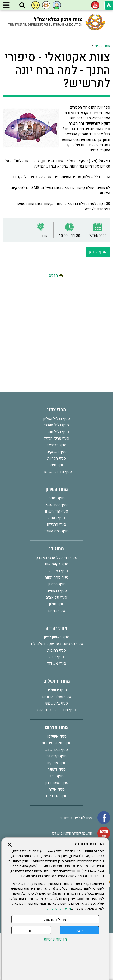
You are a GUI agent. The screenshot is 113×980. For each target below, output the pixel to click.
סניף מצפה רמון (56, 783)
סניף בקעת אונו (57, 564)
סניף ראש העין (57, 571)
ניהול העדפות (55, 919)
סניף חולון (57, 604)
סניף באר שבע (57, 750)
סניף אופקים (56, 763)
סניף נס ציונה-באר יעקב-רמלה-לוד (57, 644)
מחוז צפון (57, 410)
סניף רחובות (57, 650)
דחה (31, 930)
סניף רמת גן (57, 584)
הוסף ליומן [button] (98, 252)
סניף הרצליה (57, 524)
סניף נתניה (57, 498)
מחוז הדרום (56, 728)
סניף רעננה (57, 518)
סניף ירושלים (57, 690)
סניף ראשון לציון (57, 637)
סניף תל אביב (57, 597)
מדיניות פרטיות (55, 939)
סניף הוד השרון (56, 511)
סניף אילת (57, 789)
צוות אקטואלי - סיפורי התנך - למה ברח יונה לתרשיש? (57, 71)
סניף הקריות (57, 458)
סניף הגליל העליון (56, 419)
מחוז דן (56, 549)
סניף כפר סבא (56, 505)
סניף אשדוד (56, 664)
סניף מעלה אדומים (57, 697)
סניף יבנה (57, 657)
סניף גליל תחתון (57, 432)
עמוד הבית (102, 46)
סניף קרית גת (56, 756)
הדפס (53, 275)
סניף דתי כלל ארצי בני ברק (56, 558)
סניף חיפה (56, 465)
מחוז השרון (57, 489)
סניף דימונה (57, 769)
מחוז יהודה (56, 628)
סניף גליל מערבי (56, 425)
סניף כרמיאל (56, 445)
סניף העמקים (56, 452)
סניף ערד (56, 776)
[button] (22, 5)
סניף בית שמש (56, 703)
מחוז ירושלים (57, 681)
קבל (79, 930)
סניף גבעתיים (57, 591)
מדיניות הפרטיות (59, 909)
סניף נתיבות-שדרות (56, 743)
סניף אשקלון (57, 736)
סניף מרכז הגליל (56, 438)
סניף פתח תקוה (57, 577)
